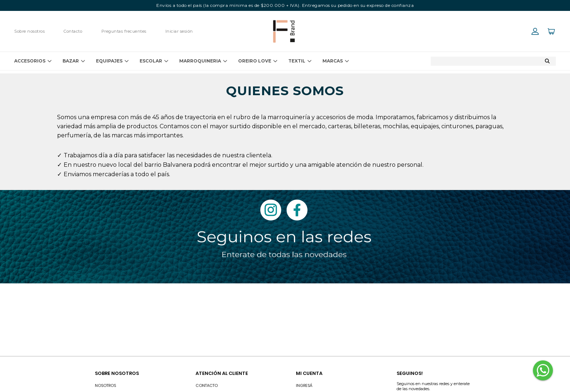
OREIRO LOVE (258, 61)
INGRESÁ (304, 385)
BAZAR (74, 61)
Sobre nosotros (29, 31)
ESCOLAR (154, 61)
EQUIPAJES (112, 61)
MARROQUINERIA (203, 61)
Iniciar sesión (179, 31)
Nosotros (105, 385)
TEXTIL (300, 61)
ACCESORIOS (33, 61)
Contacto (73, 31)
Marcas (336, 61)
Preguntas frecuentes (124, 31)
